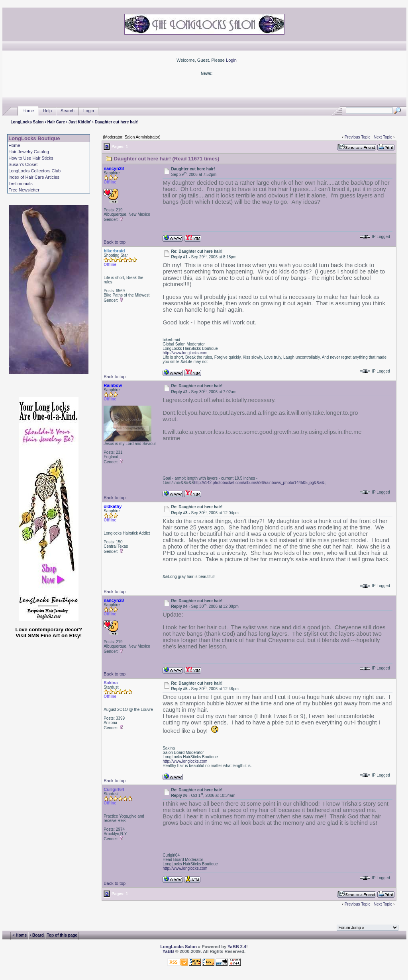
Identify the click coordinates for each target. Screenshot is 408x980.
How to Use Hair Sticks (31, 158)
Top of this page (62, 935)
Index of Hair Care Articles (34, 177)
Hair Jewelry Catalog (28, 152)
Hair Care (56, 122)
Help (47, 111)
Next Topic (383, 137)
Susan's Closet (23, 164)
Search (68, 111)
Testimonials (21, 184)
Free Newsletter (24, 190)
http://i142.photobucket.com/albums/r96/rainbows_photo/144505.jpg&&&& (259, 483)
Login (231, 60)
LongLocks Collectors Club (34, 171)
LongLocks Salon (27, 122)
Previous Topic (358, 137)
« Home (20, 935)
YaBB (168, 951)
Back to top (115, 242)
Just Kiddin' (80, 122)
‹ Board (37, 935)
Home (28, 111)
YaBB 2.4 (237, 947)
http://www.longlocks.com (185, 353)
